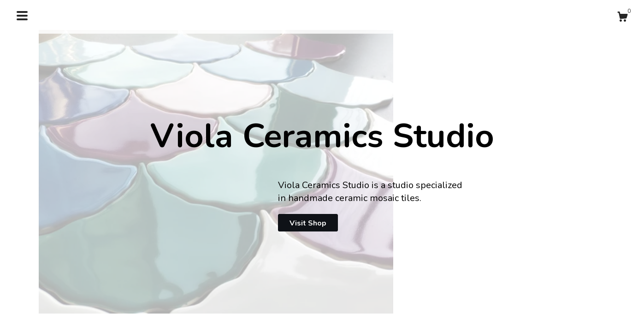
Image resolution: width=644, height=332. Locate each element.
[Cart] (622, 18)
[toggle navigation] (22, 16)
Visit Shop (308, 223)
